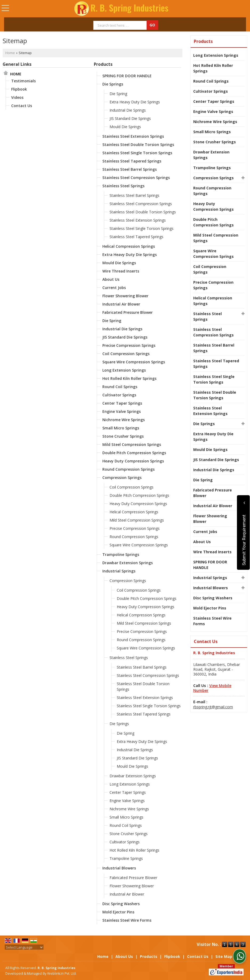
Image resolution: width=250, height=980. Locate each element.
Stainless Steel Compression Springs (136, 178)
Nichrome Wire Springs (124, 420)
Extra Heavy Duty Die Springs (135, 102)
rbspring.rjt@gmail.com (213, 707)
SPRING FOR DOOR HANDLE (127, 76)
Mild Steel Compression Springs (132, 444)
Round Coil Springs (120, 387)
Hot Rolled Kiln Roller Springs (129, 378)
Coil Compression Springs (126, 354)
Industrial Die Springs (128, 110)
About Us (111, 279)
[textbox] (121, 25)
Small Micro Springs (121, 428)
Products (103, 64)
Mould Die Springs (125, 127)
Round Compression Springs (128, 469)
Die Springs (113, 84)
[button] (212, 688)
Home (10, 53)
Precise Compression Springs (129, 345)
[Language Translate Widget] (24, 947)
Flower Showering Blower (125, 296)
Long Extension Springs (124, 370)
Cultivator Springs (119, 395)
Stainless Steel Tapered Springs (132, 161)
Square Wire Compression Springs (134, 362)
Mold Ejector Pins (118, 912)
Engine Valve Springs (122, 411)
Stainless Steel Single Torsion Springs (137, 153)
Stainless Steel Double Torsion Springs (138, 145)
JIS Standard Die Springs (130, 118)
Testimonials (23, 81)
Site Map (224, 956)
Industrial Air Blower (121, 304)
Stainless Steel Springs (123, 186)
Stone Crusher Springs (123, 436)
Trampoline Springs (121, 554)
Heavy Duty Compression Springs (133, 461)
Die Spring (118, 94)
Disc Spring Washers (121, 904)
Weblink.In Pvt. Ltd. (62, 973)
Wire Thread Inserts (121, 271)
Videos (17, 97)
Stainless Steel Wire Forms (127, 920)
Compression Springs (122, 477)
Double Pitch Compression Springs (134, 453)
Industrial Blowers (119, 868)
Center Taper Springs (122, 403)
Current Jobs (114, 288)
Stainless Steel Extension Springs (133, 136)
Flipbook (19, 89)
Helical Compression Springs (129, 246)
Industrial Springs (119, 571)
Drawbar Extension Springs (128, 563)
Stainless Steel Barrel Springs (130, 169)
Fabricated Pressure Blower (128, 312)
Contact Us (22, 106)
